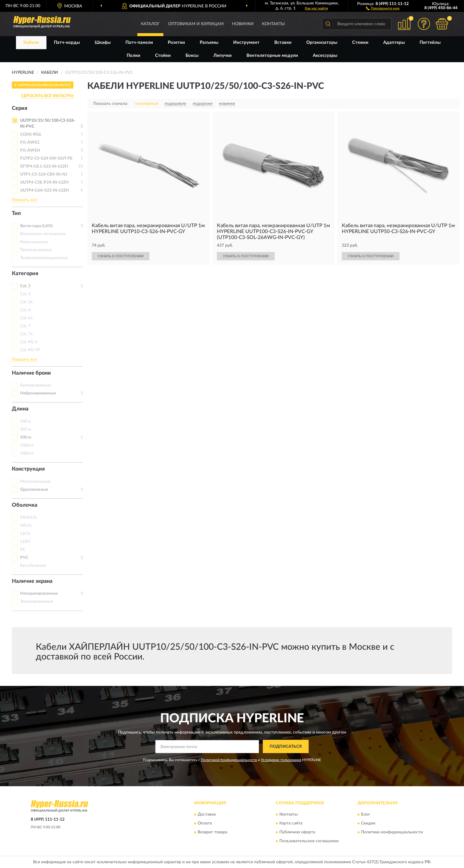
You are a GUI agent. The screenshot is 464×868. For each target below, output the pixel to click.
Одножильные (34, 490)
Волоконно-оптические (43, 234)
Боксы (192, 56)
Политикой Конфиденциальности (229, 760)
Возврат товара (212, 832)
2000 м (27, 453)
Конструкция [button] (28, 469)
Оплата (205, 824)
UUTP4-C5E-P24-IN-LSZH (44, 182)
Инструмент (246, 42)
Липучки (223, 56)
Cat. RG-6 (29, 342)
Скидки (368, 824)
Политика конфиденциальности (392, 832)
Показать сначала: (111, 104)
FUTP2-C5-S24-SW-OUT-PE (46, 158)
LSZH (25, 542)
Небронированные (38, 393)
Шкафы (103, 42)
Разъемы (209, 42)
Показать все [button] (24, 200)
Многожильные (35, 482)
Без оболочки (33, 566)
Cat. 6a (26, 318)
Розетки (176, 42)
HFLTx (26, 526)
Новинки (243, 24)
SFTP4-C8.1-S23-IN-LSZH (44, 166)
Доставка (207, 815)
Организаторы (322, 42)
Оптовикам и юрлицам (196, 24)
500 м (26, 437)
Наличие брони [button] (31, 373)
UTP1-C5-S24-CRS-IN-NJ (44, 174)
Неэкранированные (39, 593)
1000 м (27, 445)
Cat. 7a (26, 334)
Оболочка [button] (25, 505)
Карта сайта (291, 824)
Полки (133, 56)
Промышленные (36, 250)
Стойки (163, 56)
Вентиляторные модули (272, 56)
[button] (383, 8)
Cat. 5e (26, 302)
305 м (26, 429)
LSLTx (25, 534)
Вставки (283, 42)
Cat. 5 (25, 294)
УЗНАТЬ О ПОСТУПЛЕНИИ (121, 256)
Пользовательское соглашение (309, 841)
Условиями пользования (281, 760)
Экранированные (37, 601)
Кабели (31, 42)
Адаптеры (394, 42)
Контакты (273, 24)
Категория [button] (25, 274)
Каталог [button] (150, 24)
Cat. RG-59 (30, 350)
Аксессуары (325, 56)
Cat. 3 (25, 286)
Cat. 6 (25, 310)
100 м (26, 421)
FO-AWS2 (30, 142)
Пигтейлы (430, 42)
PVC (24, 558)
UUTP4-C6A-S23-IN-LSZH (45, 190)
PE (23, 550)
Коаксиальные (34, 242)
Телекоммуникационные (44, 258)
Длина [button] (20, 409)
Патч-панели (139, 42)
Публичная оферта (297, 832)
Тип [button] (16, 214)
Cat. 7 (25, 326)
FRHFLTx (28, 518)
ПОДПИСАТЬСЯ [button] (286, 747)
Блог (366, 815)
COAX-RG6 (31, 134)
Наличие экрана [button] (32, 581)
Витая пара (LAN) (36, 226)
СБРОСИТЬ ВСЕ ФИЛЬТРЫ (47, 96)
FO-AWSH (30, 150)
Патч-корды (67, 42)
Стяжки (360, 42)
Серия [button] (20, 108)
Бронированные (36, 385)
